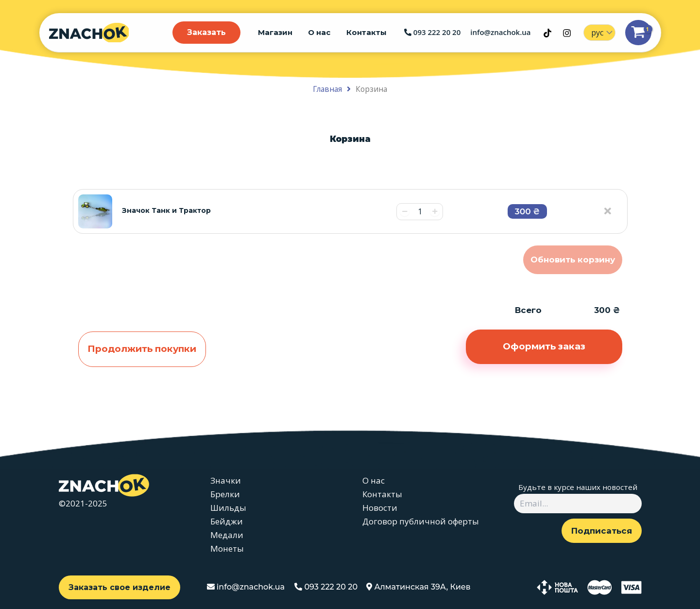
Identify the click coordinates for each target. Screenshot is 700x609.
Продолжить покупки (142, 349)
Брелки (225, 494)
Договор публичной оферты (421, 521)
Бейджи (227, 521)
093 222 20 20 (432, 33)
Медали (227, 535)
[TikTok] (547, 33)
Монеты (227, 548)
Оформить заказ (544, 346)
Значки (226, 480)
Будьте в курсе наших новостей (578, 487)
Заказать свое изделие (120, 587)
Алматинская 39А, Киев (418, 587)
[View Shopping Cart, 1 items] (638, 33)
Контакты (367, 32)
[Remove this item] (615, 209)
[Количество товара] (420, 212)
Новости (380, 508)
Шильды (228, 508)
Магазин (278, 32)
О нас (321, 32)
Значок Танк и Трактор (166, 210)
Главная (327, 89)
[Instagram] (567, 33)
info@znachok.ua (500, 33)
